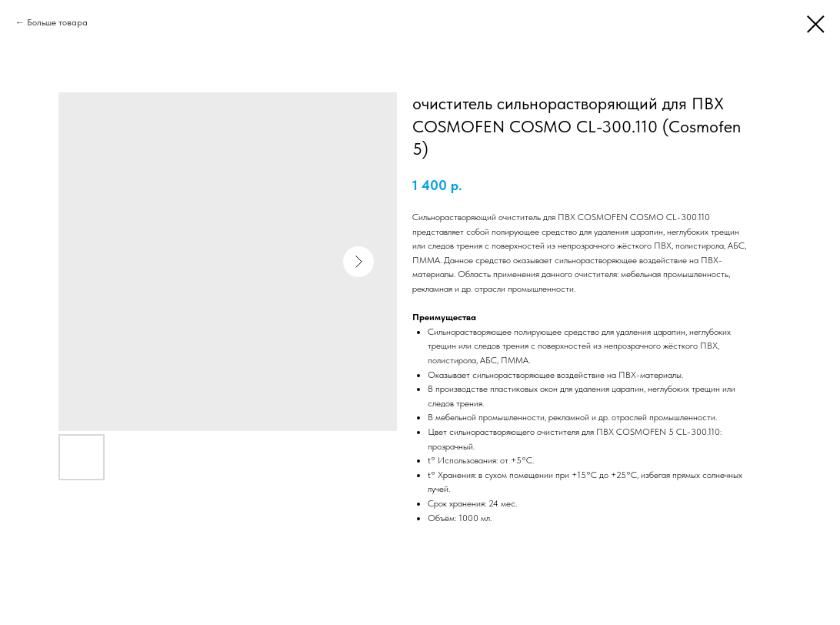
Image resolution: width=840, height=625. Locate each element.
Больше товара (57, 22)
